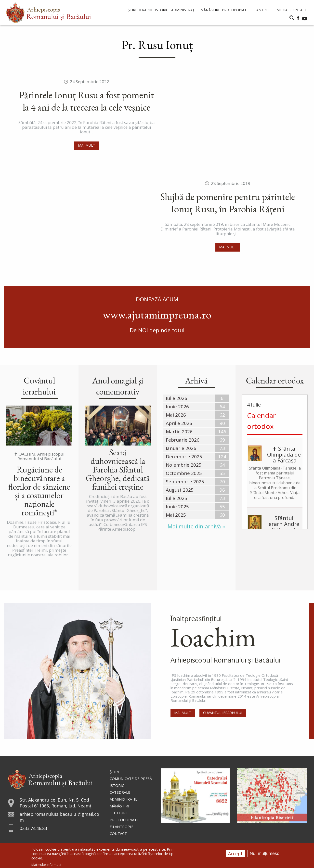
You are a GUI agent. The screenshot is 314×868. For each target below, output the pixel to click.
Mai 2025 (176, 515)
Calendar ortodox (261, 421)
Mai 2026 (176, 415)
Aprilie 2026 (179, 423)
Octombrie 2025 (184, 473)
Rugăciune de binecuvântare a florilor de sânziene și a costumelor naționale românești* (39, 491)
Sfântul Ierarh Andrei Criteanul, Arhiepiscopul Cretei (275, 527)
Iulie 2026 (177, 398)
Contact (118, 833)
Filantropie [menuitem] (262, 10)
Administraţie (124, 799)
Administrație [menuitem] (184, 10)
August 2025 (180, 490)
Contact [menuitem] (299, 10)
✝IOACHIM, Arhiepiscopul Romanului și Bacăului (39, 456)
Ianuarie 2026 (181, 448)
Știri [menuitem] (132, 10)
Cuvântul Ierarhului (223, 714)
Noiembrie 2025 (184, 465)
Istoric (117, 785)
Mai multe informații (46, 865)
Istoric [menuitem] (162, 10)
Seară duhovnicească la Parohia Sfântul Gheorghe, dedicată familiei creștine (118, 469)
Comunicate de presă (131, 779)
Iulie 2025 (177, 498)
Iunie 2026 (177, 407)
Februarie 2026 (183, 440)
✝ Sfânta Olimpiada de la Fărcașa (284, 454)
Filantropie (122, 827)
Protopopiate (124, 820)
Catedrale (120, 792)
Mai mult (87, 145)
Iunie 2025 (177, 507)
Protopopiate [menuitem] (235, 10)
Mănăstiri (119, 806)
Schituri (118, 813)
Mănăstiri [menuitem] (210, 10)
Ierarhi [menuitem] (146, 10)
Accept (235, 854)
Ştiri (114, 772)
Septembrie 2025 (185, 482)
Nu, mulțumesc (264, 854)
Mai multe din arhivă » (196, 526)
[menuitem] (48, 13)
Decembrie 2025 (184, 457)
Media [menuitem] (282, 10)
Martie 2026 (179, 432)
